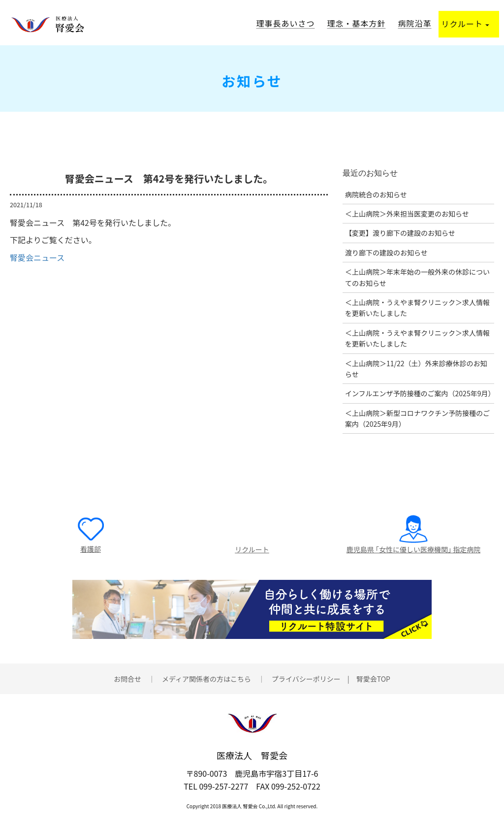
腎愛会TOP (373, 679)
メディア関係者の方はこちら (206, 679)
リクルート (465, 24)
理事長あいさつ (285, 23)
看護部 (91, 549)
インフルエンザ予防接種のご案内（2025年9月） (420, 393)
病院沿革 (414, 23)
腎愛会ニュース (37, 257)
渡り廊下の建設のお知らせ (386, 253)
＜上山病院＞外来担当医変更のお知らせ (407, 214)
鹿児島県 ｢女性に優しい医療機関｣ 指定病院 (413, 549)
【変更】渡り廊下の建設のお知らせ (400, 233)
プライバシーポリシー (306, 679)
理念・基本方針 (356, 23)
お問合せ (127, 679)
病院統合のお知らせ (376, 194)
